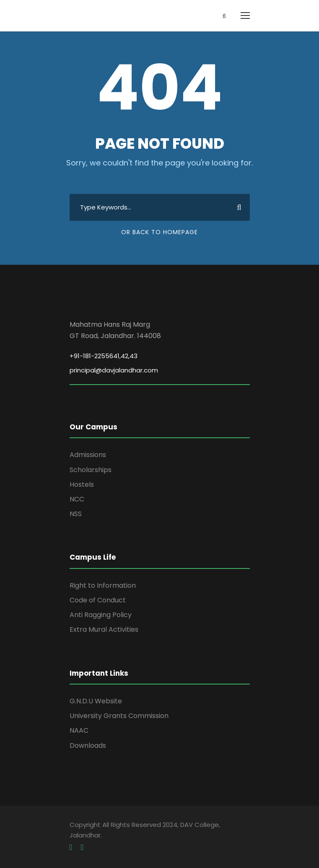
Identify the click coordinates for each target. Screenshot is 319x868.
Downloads (88, 745)
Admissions (88, 455)
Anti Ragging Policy (101, 615)
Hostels (82, 484)
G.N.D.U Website (96, 701)
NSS (76, 514)
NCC (77, 499)
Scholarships (91, 470)
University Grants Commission (119, 716)
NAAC (79, 730)
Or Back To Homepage (159, 232)
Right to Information (103, 585)
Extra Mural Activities (104, 629)
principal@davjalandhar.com (114, 370)
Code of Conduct (98, 600)
